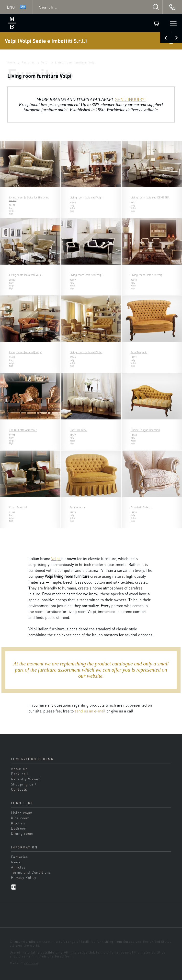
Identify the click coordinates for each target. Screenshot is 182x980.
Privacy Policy (24, 877)
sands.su (31, 963)
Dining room (22, 833)
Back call (20, 774)
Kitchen (18, 823)
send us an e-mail (90, 711)
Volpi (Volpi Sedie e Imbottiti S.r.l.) (46, 41)
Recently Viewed (26, 779)
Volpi (45, 62)
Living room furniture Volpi (75, 62)
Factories (28, 62)
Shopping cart (24, 784)
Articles (18, 867)
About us (19, 769)
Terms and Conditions (31, 872)
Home (11, 62)
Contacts (19, 789)
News (16, 862)
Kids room (20, 818)
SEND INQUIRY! (130, 99)
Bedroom (19, 828)
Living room (22, 813)
